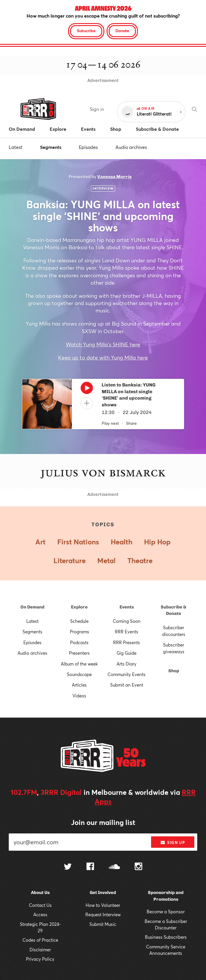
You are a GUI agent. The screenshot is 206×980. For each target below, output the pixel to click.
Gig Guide (127, 653)
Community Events (127, 674)
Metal (107, 561)
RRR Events (127, 632)
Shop (174, 671)
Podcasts (79, 642)
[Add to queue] (87, 403)
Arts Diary (127, 664)
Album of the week (79, 664)
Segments (51, 147)
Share (131, 423)
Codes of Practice (40, 940)
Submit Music (103, 924)
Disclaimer (40, 950)
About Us (40, 893)
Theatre (140, 561)
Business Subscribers (166, 937)
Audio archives (131, 147)
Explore (79, 607)
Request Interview (103, 914)
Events (127, 607)
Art (40, 542)
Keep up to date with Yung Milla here (103, 357)
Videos (79, 696)
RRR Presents (127, 642)
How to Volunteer (103, 905)
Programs (79, 632)
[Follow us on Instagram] (139, 867)
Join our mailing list (103, 822)
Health (122, 542)
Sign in (97, 109)
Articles (79, 685)
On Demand (32, 607)
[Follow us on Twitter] (68, 867)
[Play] (87, 389)
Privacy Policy (40, 959)
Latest (16, 147)
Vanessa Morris (114, 177)
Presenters (79, 653)
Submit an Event (127, 685)
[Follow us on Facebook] (90, 867)
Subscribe (86, 31)
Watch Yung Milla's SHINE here (103, 344)
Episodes (88, 147)
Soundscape (79, 674)
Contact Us (40, 905)
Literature (70, 561)
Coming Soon (127, 621)
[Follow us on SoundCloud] (114, 867)
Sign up (173, 843)
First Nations (78, 542)
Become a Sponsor (166, 912)
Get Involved (103, 893)
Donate (122, 31)
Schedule (79, 621)
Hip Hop (157, 542)
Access (40, 914)
